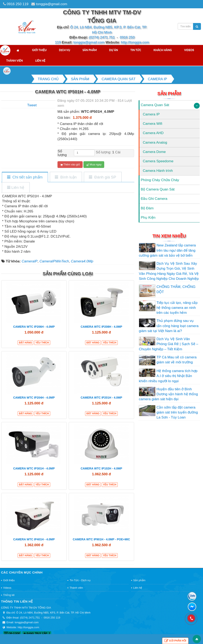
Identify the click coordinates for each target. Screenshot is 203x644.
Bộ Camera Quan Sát (158, 189)
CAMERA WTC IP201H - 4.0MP (101, 398)
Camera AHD (153, 133)
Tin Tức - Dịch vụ (80, 580)
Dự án (114, 50)
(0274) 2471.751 (102, 37)
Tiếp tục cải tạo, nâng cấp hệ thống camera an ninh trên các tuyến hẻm (177, 308)
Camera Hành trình (158, 171)
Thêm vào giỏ (70, 165)
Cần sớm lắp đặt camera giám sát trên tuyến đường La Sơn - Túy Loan (177, 412)
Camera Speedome (158, 161)
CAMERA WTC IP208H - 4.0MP (101, 327)
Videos (189, 50)
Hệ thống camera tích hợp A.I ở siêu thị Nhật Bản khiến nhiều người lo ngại (168, 376)
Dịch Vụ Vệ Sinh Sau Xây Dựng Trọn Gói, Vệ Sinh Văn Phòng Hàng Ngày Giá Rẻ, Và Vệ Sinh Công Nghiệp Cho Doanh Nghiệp (169, 271)
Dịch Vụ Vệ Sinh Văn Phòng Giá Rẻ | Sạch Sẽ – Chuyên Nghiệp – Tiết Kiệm (169, 344)
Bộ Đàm (147, 208)
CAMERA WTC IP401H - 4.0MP (34, 539)
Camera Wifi (153, 124)
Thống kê (9, 595)
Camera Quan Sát (155, 105)
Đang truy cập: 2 (37, 633)
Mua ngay (94, 165)
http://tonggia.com (135, 42)
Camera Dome (154, 152)
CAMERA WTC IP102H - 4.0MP (101, 468)
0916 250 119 (18, 4)
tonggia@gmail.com (52, 4)
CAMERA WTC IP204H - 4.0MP (34, 398)
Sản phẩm (90, 50)
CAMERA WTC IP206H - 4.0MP (34, 327)
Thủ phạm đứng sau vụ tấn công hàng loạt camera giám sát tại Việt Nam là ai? (169, 326)
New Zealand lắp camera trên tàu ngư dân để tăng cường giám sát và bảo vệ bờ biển (167, 250)
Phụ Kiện (148, 218)
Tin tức (136, 50)
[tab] (25, 177)
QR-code (12, 633)
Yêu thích (42, 343)
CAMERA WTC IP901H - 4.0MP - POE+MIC (101, 539)
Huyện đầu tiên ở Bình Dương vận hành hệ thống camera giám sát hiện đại (168, 394)
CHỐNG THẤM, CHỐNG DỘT (176, 289)
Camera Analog (155, 143)
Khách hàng (163, 50)
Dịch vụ (65, 50)
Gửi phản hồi (175, 641)
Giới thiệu (39, 50)
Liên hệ (40, 61)
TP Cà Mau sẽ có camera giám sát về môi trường (177, 360)
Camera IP (151, 114)
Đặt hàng (25, 343)
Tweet (32, 105)
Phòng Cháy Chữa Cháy (160, 180)
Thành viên (15, 61)
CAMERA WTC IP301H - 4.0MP (34, 468)
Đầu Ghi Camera (154, 199)
